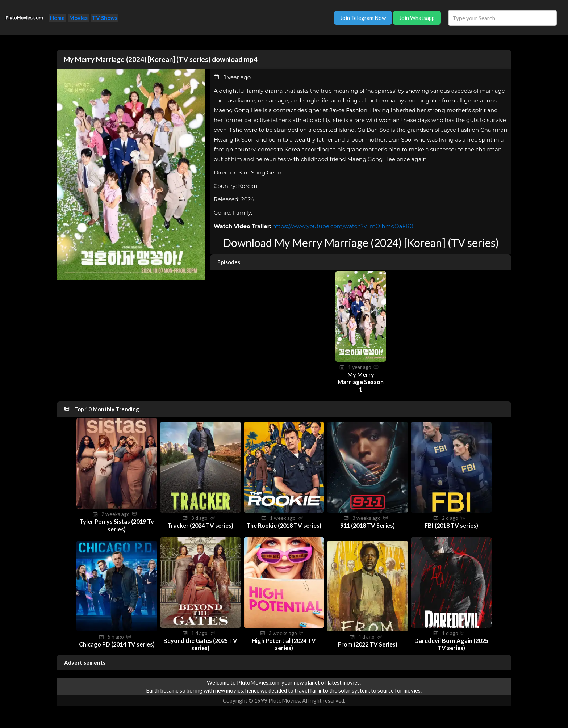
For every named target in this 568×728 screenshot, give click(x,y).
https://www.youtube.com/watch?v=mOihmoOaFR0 (343, 226)
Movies (78, 18)
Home (57, 18)
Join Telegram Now (363, 18)
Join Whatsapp (417, 18)
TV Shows (105, 18)
